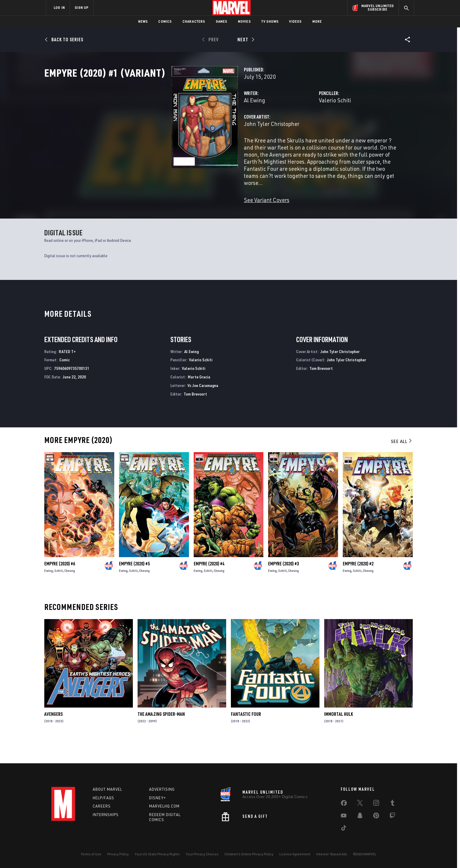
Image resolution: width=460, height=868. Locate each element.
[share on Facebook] (344, 804)
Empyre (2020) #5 (134, 585)
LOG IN (59, 8)
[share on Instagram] (376, 804)
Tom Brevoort (195, 415)
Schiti (59, 591)
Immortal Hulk (339, 735)
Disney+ (158, 798)
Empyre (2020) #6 (60, 585)
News (143, 21)
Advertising (162, 789)
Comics (165, 21)
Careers (102, 806)
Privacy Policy (118, 854)
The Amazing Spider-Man (161, 735)
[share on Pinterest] (376, 817)
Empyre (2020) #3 (283, 585)
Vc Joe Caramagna (203, 406)
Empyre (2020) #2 (358, 585)
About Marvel (107, 789)
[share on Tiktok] (344, 829)
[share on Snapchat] (360, 817)
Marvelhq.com (164, 806)
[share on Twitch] (392, 817)
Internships (106, 815)
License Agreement (295, 854)
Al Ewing (165, 126)
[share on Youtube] (344, 817)
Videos (295, 21)
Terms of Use (91, 854)
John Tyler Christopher (182, 150)
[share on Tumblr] (392, 804)
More (317, 21)
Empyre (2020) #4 (209, 585)
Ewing (49, 591)
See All (402, 462)
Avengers (53, 735)
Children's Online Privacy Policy (249, 854)
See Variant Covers (177, 205)
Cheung (70, 591)
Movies (244, 21)
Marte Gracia (199, 398)
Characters (194, 21)
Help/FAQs (103, 798)
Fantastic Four (246, 735)
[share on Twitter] (360, 804)
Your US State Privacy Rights (157, 854)
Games (222, 21)
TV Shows (270, 21)
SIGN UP (81, 8)
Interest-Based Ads (332, 854)
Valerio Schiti (290, 126)
